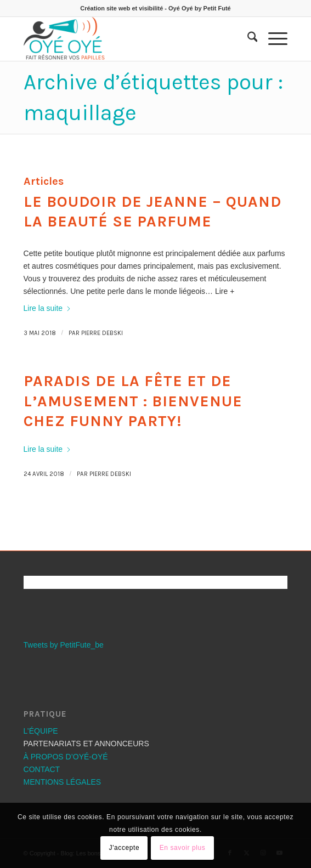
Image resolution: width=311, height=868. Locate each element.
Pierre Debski (102, 333)
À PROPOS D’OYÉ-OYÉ (66, 757)
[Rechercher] (247, 39)
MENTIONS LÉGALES (63, 782)
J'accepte (125, 848)
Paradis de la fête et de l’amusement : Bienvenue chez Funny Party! (133, 401)
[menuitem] (247, 39)
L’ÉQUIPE (41, 731)
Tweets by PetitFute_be (64, 645)
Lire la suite (48, 308)
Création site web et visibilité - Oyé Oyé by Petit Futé (155, 8)
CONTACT (42, 769)
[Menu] (272, 39)
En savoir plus (183, 848)
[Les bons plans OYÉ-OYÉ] (129, 39)
